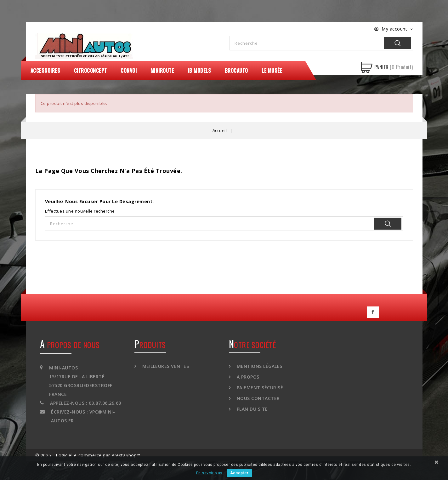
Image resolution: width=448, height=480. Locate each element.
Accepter (239, 473)
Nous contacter (258, 398)
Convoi (129, 71)
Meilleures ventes (165, 366)
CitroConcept (91, 71)
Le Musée (272, 71)
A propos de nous (70, 344)
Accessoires (45, 71)
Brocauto (236, 71)
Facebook (373, 312)
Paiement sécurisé (259, 387)
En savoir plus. (210, 473)
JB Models (199, 71)
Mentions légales (259, 366)
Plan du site (252, 409)
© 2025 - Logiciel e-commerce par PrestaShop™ (88, 455)
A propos (247, 377)
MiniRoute (162, 71)
